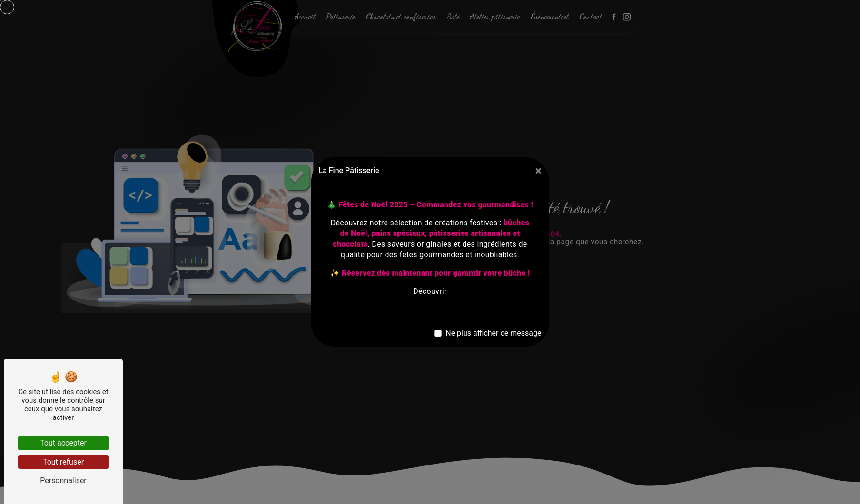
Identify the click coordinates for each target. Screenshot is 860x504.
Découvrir (430, 291)
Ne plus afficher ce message (493, 333)
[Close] (539, 171)
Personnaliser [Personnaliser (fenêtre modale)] (63, 480)
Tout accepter (63, 443)
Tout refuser (63, 462)
